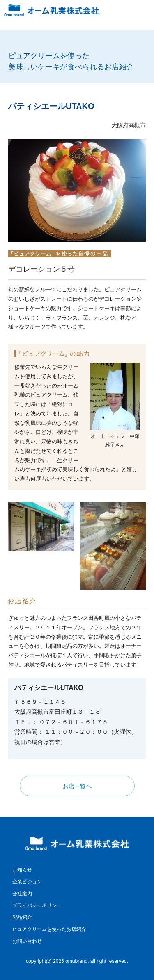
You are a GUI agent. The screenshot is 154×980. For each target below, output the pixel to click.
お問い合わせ (27, 941)
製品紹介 (22, 917)
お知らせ (22, 870)
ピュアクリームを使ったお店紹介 (49, 929)
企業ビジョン (27, 882)
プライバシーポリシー (37, 905)
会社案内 (22, 894)
